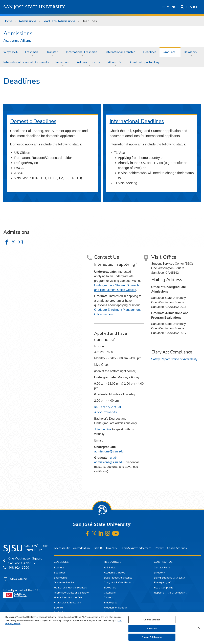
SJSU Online (18, 579)
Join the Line (103, 429)
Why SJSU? (11, 52)
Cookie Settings (177, 548)
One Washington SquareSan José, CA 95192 (25, 561)
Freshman (31, 52)
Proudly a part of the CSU (21, 593)
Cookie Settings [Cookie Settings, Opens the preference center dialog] (152, 620)
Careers (108, 598)
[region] (102, 628)
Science (58, 608)
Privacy (159, 548)
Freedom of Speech (115, 608)
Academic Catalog (115, 573)
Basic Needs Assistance (118, 578)
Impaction (62, 62)
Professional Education (67, 603)
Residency (190, 52)
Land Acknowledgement (136, 548)
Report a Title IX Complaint (170, 593)
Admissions (28, 21)
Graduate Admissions (59, 21)
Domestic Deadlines (33, 121)
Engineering (61, 578)
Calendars (110, 593)
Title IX (98, 548)
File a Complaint (163, 588)
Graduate (169, 52)
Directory (159, 573)
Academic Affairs (17, 41)
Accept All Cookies (152, 637)
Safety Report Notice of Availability (174, 359)
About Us (115, 62)
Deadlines (89, 21)
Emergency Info (163, 583)
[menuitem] (11, 52)
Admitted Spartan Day (144, 62)
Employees (111, 603)
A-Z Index (110, 568)
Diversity (112, 548)
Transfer (52, 52)
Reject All (152, 628)
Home (8, 21)
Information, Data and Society (71, 593)
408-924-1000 (19, 568)
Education (60, 573)
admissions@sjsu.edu (109, 451)
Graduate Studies (64, 583)
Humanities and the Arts (68, 598)
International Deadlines (137, 121)
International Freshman (82, 52)
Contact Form (162, 568)
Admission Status (88, 62)
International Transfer (120, 52)
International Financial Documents (26, 62)
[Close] (199, 628)
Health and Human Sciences (70, 588)
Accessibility (62, 548)
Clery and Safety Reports (119, 583)
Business (59, 568)
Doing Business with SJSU (169, 578)
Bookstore (110, 588)
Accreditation (81, 548)
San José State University (34, 7)
